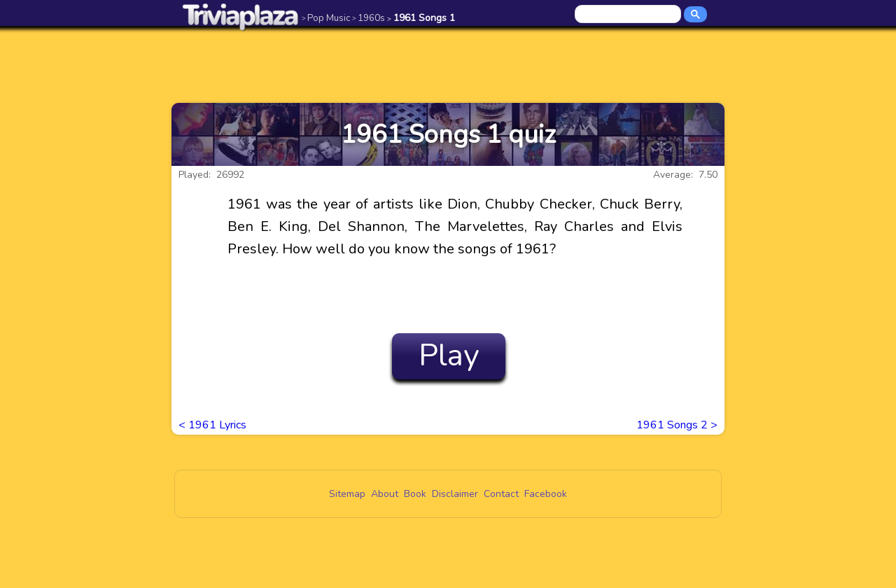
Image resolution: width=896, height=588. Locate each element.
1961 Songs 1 (421, 18)
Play (449, 356)
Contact (501, 494)
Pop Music (326, 18)
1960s (369, 18)
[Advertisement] (448, 64)
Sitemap (347, 494)
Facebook (546, 494)
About (385, 494)
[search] (629, 15)
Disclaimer (455, 494)
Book (415, 494)
